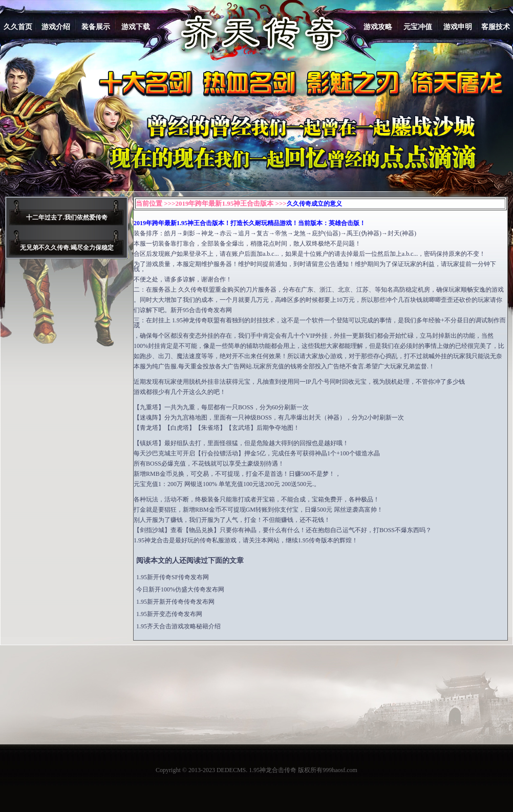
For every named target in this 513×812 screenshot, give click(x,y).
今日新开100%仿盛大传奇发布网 (180, 589)
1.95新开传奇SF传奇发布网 (173, 577)
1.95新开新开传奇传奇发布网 (175, 602)
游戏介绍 (56, 27)
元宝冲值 (418, 27)
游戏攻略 (378, 27)
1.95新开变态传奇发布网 (169, 614)
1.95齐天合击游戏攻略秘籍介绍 (178, 626)
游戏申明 (458, 27)
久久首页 (18, 27)
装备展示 (96, 27)
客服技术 (496, 27)
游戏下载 (136, 27)
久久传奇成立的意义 (314, 204)
